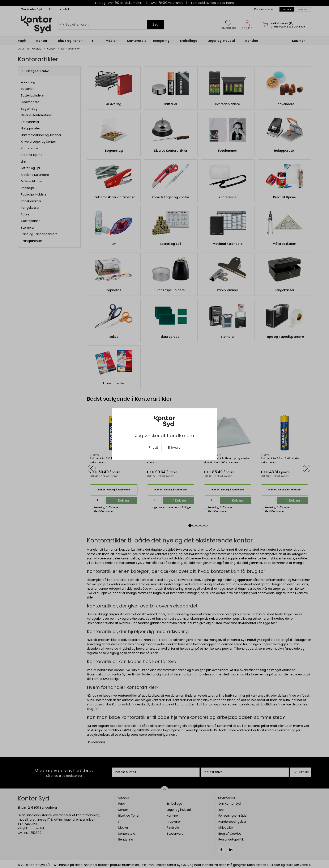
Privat (153, 448)
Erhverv (174, 448)
